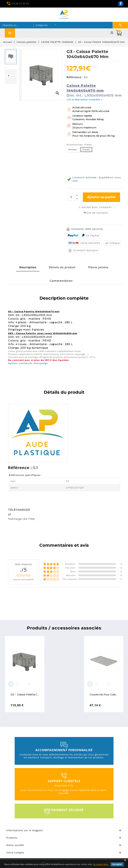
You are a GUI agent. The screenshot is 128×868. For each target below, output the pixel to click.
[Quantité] (71, 197)
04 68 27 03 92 (21, 3)
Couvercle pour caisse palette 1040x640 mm (104, 694)
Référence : (75, 77)
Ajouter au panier (101, 197)
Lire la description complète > (84, 99)
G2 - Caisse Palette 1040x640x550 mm (25, 694)
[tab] (28, 266)
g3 (10, 513)
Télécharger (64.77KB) (21, 518)
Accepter (117, 864)
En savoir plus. (101, 864)
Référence (19, 467)
